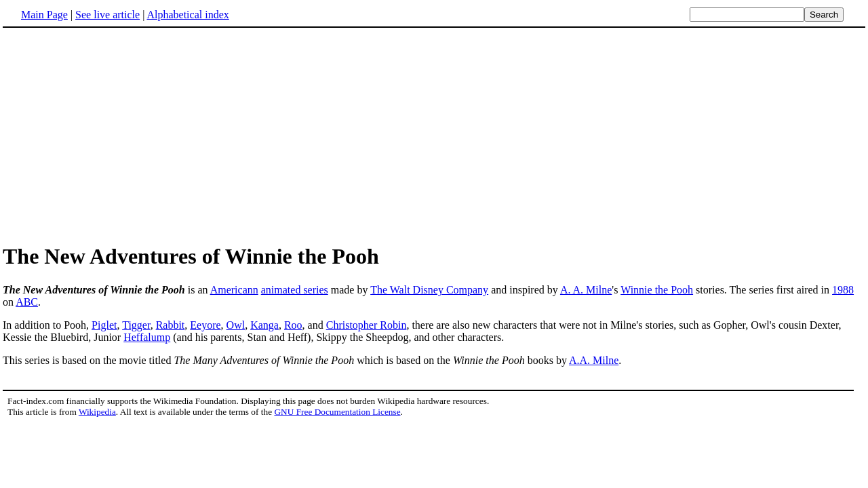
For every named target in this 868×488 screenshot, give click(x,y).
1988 (843, 290)
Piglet (104, 325)
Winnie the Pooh (657, 290)
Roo (293, 325)
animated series (295, 290)
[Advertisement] (117, 135)
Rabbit (171, 325)
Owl (236, 325)
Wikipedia (97, 412)
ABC (27, 302)
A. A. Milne (586, 290)
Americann (234, 290)
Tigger (136, 325)
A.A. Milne (594, 360)
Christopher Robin (367, 325)
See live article (107, 15)
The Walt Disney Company (429, 290)
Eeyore (205, 325)
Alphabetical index (188, 15)
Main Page (44, 15)
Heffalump (147, 337)
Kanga (264, 325)
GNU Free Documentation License (337, 412)
